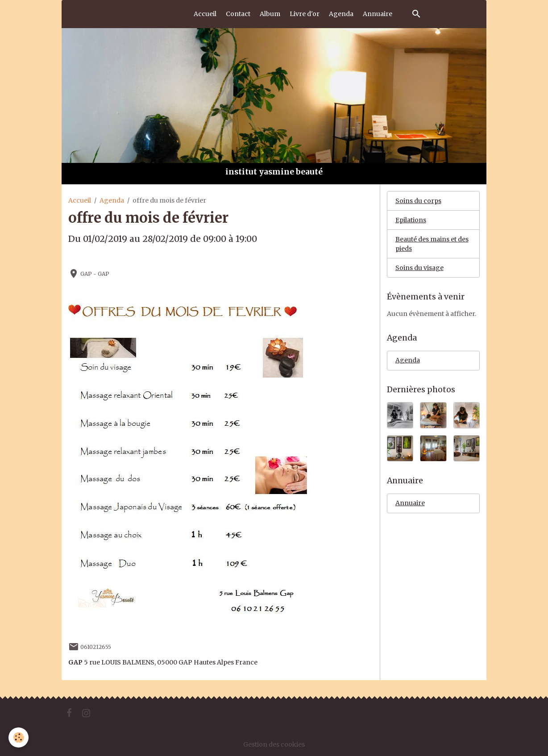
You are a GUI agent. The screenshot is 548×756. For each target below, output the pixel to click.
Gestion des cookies (274, 744)
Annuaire (378, 14)
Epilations (411, 220)
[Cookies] (19, 737)
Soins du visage (419, 268)
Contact (238, 14)
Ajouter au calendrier (104, 257)
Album (270, 14)
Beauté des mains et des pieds (432, 244)
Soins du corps (418, 201)
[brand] (100, 14)
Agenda (341, 14)
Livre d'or (305, 14)
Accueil (205, 14)
